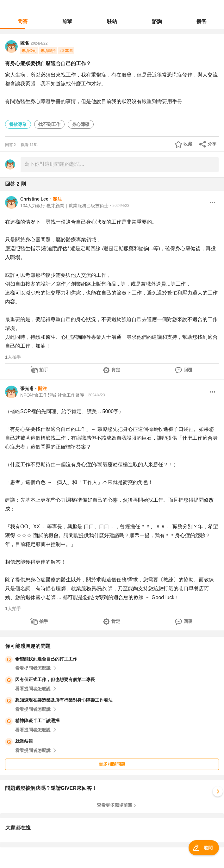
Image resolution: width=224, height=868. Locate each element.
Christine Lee (34, 199)
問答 (22, 21)
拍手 (44, 370)
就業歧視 (24, 741)
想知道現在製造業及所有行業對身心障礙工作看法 (64, 700)
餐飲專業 (18, 124)
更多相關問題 (112, 764)
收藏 (188, 144)
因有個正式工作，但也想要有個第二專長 (55, 679)
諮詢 (157, 21)
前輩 (67, 21)
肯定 (116, 370)
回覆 (188, 370)
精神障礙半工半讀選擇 (37, 721)
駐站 (112, 21)
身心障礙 (81, 124)
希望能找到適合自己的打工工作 (46, 659)
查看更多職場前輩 (115, 805)
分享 (212, 144)
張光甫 (27, 388)
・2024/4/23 (119, 206)
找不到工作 (49, 124)
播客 (202, 21)
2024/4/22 (39, 43)
